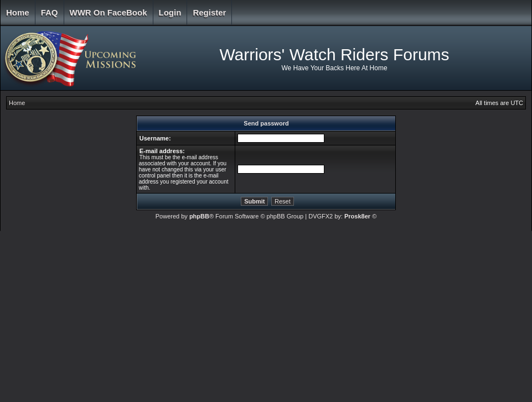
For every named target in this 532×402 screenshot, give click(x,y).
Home (18, 12)
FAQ (50, 12)
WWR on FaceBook (109, 12)
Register (209, 12)
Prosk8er (357, 216)
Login (170, 12)
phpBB (199, 216)
